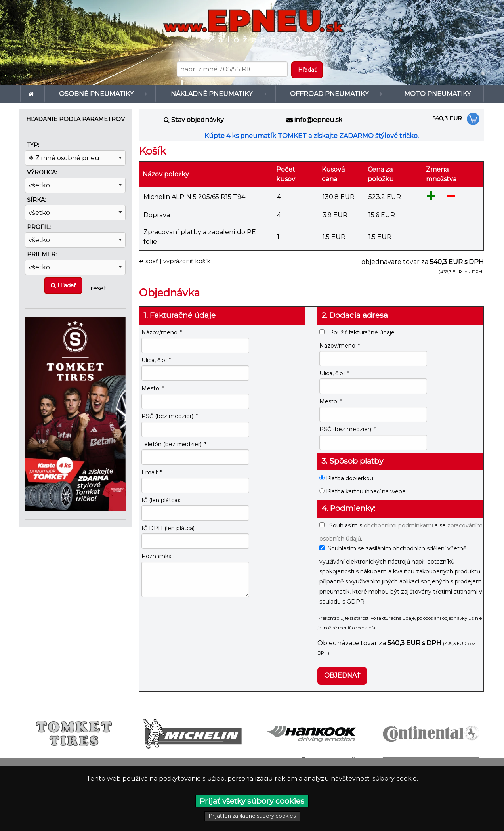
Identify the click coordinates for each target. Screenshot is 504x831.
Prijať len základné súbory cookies (252, 816)
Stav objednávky (198, 120)
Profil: (39, 227)
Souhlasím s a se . (401, 532)
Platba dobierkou (346, 478)
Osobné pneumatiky (97, 94)
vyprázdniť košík (187, 261)
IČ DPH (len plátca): (169, 528)
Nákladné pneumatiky (208, 94)
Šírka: (36, 200)
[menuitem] (32, 94)
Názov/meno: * (162, 332)
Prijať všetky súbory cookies (252, 801)
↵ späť (149, 261)
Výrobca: (42, 172)
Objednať (342, 675)
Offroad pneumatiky (327, 94)
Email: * (152, 472)
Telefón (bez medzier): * (174, 444)
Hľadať (63, 285)
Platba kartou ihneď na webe (363, 491)
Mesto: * (153, 388)
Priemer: (42, 254)
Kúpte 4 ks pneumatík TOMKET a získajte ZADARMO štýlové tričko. (312, 136)
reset (98, 288)
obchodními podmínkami (398, 525)
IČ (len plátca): (161, 500)
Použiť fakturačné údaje (357, 332)
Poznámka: (157, 556)
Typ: (33, 145)
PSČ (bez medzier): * (170, 416)
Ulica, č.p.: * (156, 360)
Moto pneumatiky (437, 94)
